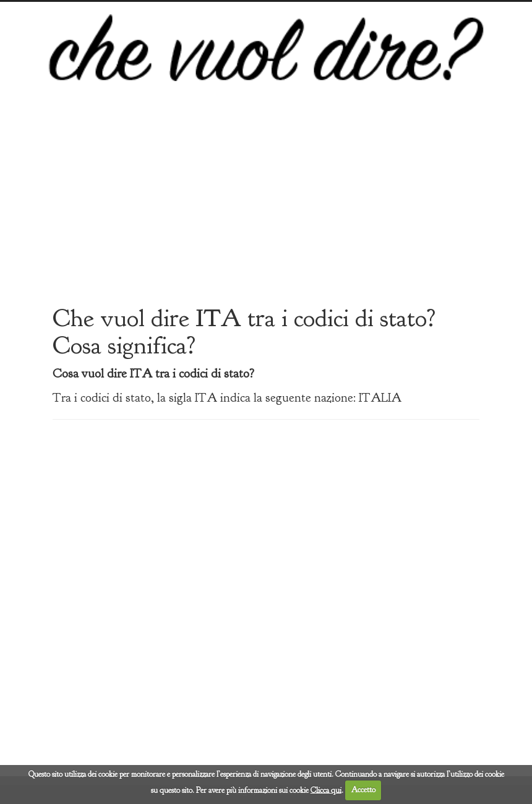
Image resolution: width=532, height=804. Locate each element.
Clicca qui (326, 790)
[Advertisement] (266, 205)
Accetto (363, 790)
